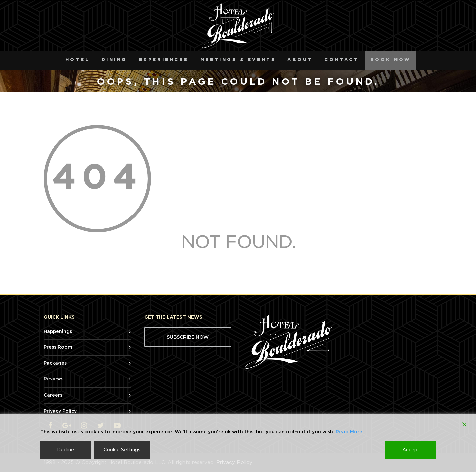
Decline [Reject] (66, 450)
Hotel (78, 60)
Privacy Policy (60, 411)
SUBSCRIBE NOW (188, 337)
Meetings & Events (238, 60)
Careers (53, 395)
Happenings (58, 332)
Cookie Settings (122, 450)
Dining (114, 60)
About (300, 60)
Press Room (58, 347)
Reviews (54, 379)
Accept (411, 450)
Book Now (390, 60)
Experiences (164, 60)
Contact (341, 60)
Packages (55, 363)
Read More (349, 432)
